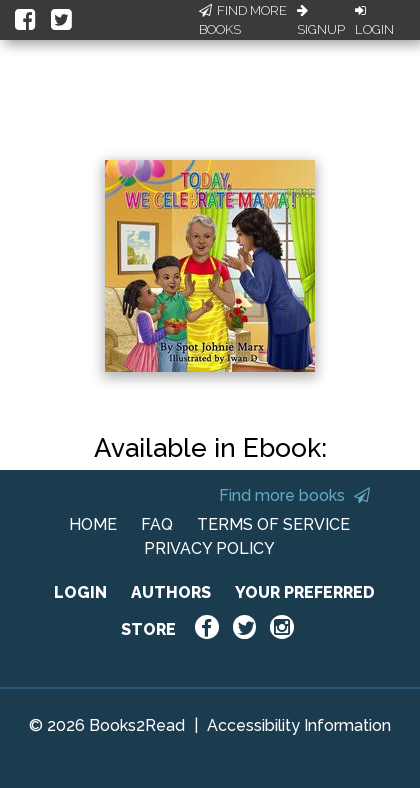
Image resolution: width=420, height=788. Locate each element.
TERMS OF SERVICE (273, 524)
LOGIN (80, 592)
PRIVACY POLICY (209, 548)
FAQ (157, 524)
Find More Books (243, 20)
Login (374, 21)
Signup (321, 21)
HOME (93, 524)
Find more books (294, 495)
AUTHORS (171, 592)
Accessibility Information (299, 725)
